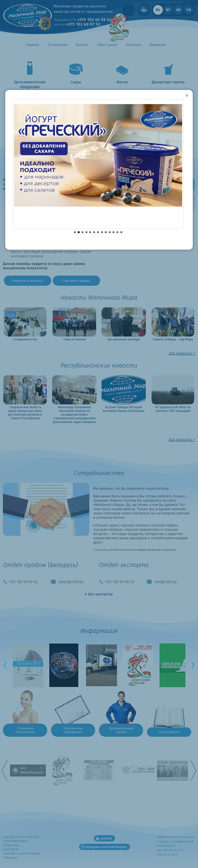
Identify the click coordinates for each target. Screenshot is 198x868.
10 (110, 229)
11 (114, 229)
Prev (7, 665)
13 (121, 229)
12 (117, 229)
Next (191, 665)
